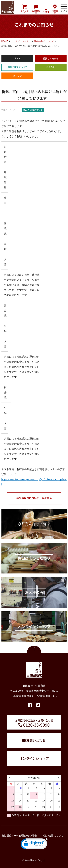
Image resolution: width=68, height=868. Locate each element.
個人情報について (53, 836)
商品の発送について (17, 67)
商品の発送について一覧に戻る (34, 498)
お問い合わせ (36, 740)
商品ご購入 (25, 9)
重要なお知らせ (51, 59)
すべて (17, 59)
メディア (17, 76)
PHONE (46, 9)
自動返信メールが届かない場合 (19, 836)
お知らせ (51, 67)
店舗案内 (55, 9)
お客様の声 (36, 9)
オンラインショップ (34, 758)
